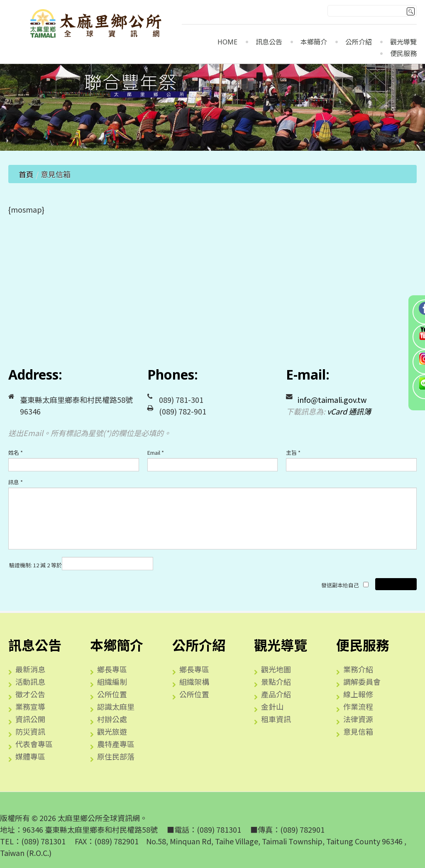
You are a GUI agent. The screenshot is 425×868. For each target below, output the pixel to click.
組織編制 (112, 682)
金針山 (272, 706)
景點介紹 (276, 682)
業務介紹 (358, 669)
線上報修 (358, 694)
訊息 (16, 482)
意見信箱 (358, 731)
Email (156, 452)
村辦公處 (112, 719)
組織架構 (194, 682)
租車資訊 (276, 719)
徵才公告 (30, 694)
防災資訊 (30, 731)
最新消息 (30, 669)
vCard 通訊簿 (349, 411)
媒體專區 (30, 756)
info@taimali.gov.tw (332, 400)
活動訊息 (30, 682)
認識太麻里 (116, 706)
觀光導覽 (403, 42)
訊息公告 (269, 42)
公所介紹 (359, 42)
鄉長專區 (112, 669)
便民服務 (403, 54)
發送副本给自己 (340, 585)
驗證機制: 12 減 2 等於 (35, 565)
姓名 (16, 452)
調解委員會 (362, 682)
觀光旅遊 (112, 731)
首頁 (26, 174)
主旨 (293, 452)
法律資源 (358, 719)
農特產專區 (116, 744)
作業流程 (358, 706)
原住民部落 (116, 756)
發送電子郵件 (396, 584)
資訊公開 (30, 719)
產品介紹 (276, 694)
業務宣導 (30, 706)
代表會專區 (34, 744)
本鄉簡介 (314, 42)
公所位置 (112, 694)
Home (227, 42)
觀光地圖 (276, 669)
